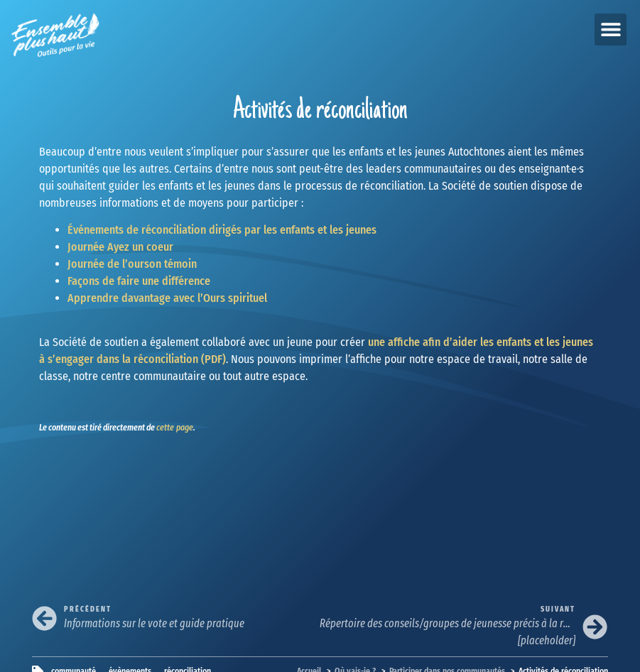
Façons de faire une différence (139, 281)
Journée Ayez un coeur (120, 247)
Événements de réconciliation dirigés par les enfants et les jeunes (222, 230)
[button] (611, 29)
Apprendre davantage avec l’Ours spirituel (167, 298)
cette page (175, 428)
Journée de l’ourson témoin (132, 264)
